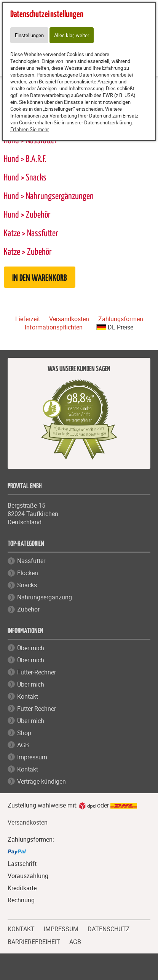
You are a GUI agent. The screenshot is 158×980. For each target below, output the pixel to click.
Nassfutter (31, 561)
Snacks (27, 585)
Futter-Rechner (37, 672)
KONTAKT (21, 928)
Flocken (28, 573)
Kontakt (28, 696)
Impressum (32, 757)
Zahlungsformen (121, 319)
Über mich (31, 648)
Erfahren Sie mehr (30, 129)
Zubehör (28, 609)
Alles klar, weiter (72, 35)
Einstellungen (29, 35)
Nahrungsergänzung (45, 597)
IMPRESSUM (61, 928)
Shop (24, 733)
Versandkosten (69, 319)
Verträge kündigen (41, 781)
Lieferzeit (28, 319)
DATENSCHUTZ (109, 928)
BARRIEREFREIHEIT (34, 941)
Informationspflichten (54, 327)
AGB (23, 745)
